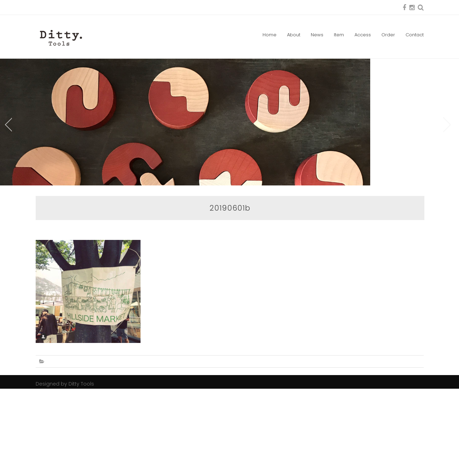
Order (388, 35)
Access (363, 35)
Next (447, 168)
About (294, 35)
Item (339, 35)
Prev (8, 168)
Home (270, 35)
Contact (415, 35)
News (317, 35)
